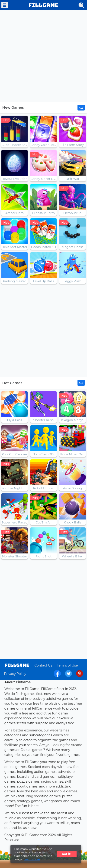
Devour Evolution (14, 179)
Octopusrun (72, 213)
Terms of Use (67, 665)
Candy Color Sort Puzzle (48, 145)
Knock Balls (72, 522)
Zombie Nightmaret (16, 488)
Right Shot (44, 556)
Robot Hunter (43, 488)
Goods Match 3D (44, 247)
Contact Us (43, 665)
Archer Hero (14, 213)
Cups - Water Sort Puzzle (20, 145)
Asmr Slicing (72, 488)
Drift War (72, 179)
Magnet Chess (72, 247)
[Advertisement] (43, 56)
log (17, 665)
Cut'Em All (43, 522)
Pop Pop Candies (14, 454)
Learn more (32, 859)
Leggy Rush (72, 281)
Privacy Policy (15, 674)
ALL (81, 108)
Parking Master (14, 281)
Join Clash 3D (43, 454)
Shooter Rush (43, 420)
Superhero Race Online (19, 522)
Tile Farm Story (72, 145)
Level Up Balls (43, 281)
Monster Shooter (14, 556)
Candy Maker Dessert (47, 179)
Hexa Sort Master (14, 247)
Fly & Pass (15, 420)
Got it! (67, 854)
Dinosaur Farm (43, 213)
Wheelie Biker (72, 556)
